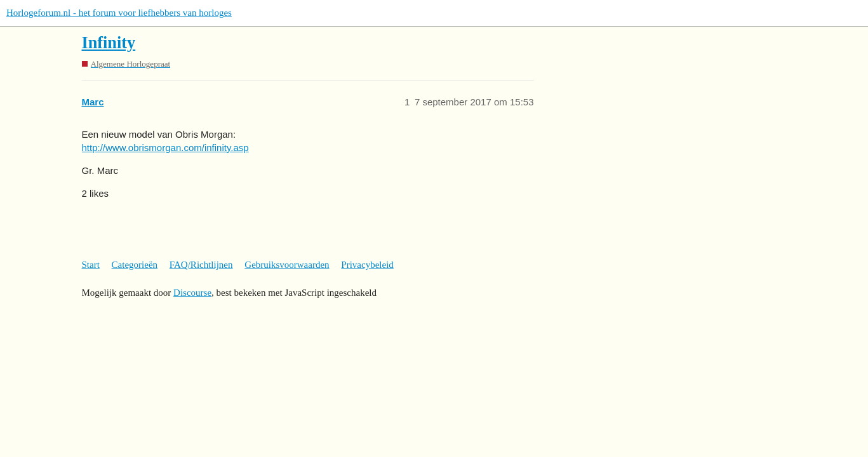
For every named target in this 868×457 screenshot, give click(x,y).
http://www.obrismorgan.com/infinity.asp (165, 148)
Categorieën (135, 265)
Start (91, 265)
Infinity (109, 43)
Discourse (192, 293)
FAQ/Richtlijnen (201, 265)
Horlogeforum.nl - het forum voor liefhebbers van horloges (119, 13)
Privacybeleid (367, 265)
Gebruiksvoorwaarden (287, 265)
